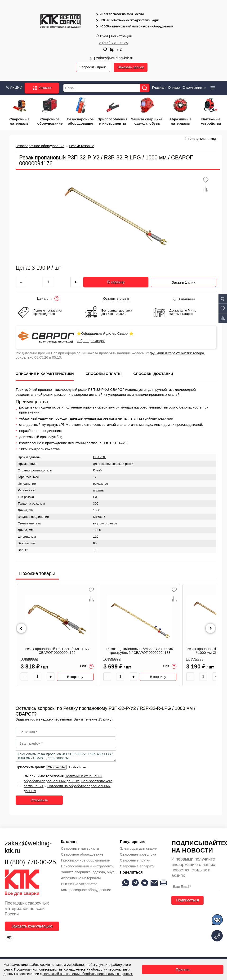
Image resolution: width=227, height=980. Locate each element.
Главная (159, 88)
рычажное (100, 484)
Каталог (42, 88)
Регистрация (121, 36)
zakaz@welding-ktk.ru (115, 58)
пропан (98, 490)
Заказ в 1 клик (184, 282)
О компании (195, 88)
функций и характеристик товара (177, 353)
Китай (97, 470)
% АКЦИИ (14, 88)
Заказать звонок (132, 67)
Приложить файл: (31, 767)
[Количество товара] (38, 677)
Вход (102, 36)
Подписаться (187, 900)
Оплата (174, 88)
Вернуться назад (202, 139)
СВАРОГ (99, 457)
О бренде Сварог (91, 341)
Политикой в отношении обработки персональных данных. (88, 974)
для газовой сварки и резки (113, 464)
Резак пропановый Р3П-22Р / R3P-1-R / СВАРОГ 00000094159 (57, 651)
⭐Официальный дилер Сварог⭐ (105, 334)
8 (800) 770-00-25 (113, 43)
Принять (183, 969)
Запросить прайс (93, 67)
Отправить (39, 800)
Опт (87, 666)
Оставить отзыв (116, 299)
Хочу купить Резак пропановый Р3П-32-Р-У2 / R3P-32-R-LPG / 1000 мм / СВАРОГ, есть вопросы (66, 756)
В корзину (116, 282)
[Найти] (145, 88)
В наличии (184, 299)
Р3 (95, 497)
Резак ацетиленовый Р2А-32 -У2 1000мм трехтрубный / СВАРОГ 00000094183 (140, 651)
